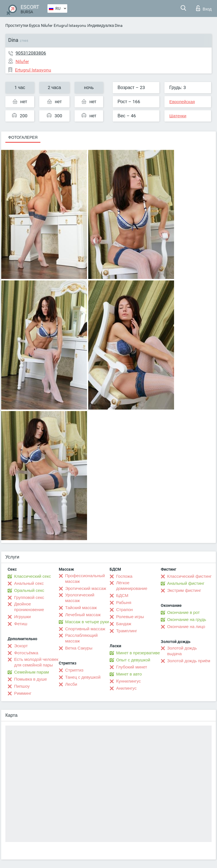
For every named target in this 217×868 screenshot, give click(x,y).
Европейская (182, 102)
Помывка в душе (31, 679)
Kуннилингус (128, 681)
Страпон (124, 610)
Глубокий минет (132, 667)
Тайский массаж (81, 608)
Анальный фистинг (186, 583)
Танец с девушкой (83, 677)
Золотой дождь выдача (182, 651)
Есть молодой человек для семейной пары (36, 662)
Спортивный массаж (85, 629)
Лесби (71, 684)
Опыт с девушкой (133, 660)
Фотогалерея (23, 137)
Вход (204, 8)
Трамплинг (127, 631)
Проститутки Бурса (23, 25)
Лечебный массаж (83, 615)
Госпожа (124, 576)
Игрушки (22, 617)
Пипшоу (22, 686)
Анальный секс (29, 583)
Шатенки (178, 116)
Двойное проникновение (29, 607)
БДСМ (122, 596)
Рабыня (124, 603)
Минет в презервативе (138, 653)
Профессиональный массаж (85, 579)
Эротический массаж (86, 588)
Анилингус (126, 688)
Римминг (23, 693)
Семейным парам (32, 672)
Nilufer (47, 25)
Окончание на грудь (187, 620)
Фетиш (21, 624)
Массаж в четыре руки (87, 622)
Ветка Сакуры (79, 648)
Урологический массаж (80, 598)
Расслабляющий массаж (82, 638)
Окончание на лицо (186, 627)
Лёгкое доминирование (132, 586)
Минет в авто (129, 674)
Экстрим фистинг (184, 590)
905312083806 (31, 53)
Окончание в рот (184, 612)
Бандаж (124, 624)
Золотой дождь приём (189, 661)
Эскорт (21, 646)
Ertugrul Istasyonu (70, 25)
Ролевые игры (130, 617)
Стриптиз (74, 670)
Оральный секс (29, 590)
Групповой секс (29, 598)
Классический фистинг (189, 576)
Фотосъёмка (26, 653)
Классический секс (32, 576)
